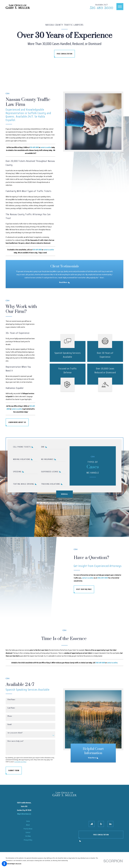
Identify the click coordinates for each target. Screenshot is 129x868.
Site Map (28, 836)
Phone (10, 719)
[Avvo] (92, 824)
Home (28, 821)
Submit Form (14, 773)
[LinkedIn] (110, 824)
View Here (92, 758)
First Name (11, 702)
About (28, 825)
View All (65, 494)
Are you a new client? (15, 735)
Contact (28, 832)
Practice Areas (28, 829)
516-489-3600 (102, 8)
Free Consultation (64, 54)
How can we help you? (15, 744)
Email (9, 727)
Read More (63, 282)
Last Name (11, 710)
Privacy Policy (28, 840)
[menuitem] (28, 821)
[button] (4, 864)
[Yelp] (101, 824)
